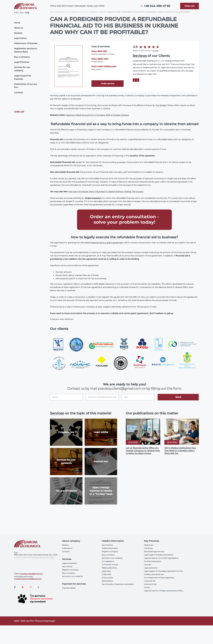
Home (17, 23)
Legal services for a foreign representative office (163, 591)
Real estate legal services (154, 552)
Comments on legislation (89, 12)
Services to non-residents (72, 576)
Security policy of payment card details (118, 584)
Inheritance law (150, 584)
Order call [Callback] (19, 112)
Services (57, 413)
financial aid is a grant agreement (107, 243)
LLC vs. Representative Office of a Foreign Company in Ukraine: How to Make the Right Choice (143, 451)
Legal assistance (151, 568)
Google (155, 51)
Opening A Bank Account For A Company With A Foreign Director (97, 115)
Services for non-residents (22, 69)
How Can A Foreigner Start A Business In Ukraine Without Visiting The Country (106, 192)
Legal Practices (22, 62)
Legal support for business (23, 77)
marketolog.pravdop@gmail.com (28, 579)
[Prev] (134, 80)
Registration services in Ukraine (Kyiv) (26, 50)
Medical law (149, 545)
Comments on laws (110, 565)
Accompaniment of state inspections (159, 578)
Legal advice (20, 38)
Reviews (18, 33)
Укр (16, 12)
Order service (108, 84)
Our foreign (161, 105)
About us (19, 28)
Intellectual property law (154, 574)
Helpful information (110, 548)
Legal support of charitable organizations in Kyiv (164, 571)
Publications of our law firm (26, 86)
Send (178, 397)
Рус (22, 12)
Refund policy (107, 581)
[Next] (138, 80)
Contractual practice (152, 561)
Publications (67, 548)
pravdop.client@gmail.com (32, 574)
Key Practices (107, 545)
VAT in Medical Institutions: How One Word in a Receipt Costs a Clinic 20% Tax (180, 451)
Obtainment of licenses (26, 43)
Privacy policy (107, 578)
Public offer (106, 574)
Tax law (147, 587)
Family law (148, 548)
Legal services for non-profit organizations (161, 558)
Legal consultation (70, 563)
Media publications (109, 568)
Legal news (106, 571)
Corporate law (150, 581)
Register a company (70, 570)
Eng (27, 12)
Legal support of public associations (159, 555)
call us (170, 313)
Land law (148, 565)
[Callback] (189, 6)
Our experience (108, 561)
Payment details (69, 588)
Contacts (19, 93)
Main (52, 12)
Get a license (67, 566)
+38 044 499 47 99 (157, 6)
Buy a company (22, 57)
